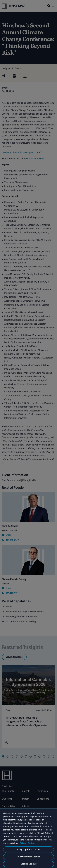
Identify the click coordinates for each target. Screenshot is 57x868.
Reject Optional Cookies (28, 857)
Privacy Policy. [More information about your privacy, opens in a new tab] (27, 843)
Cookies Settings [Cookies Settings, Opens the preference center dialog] (28, 864)
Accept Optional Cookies (28, 849)
